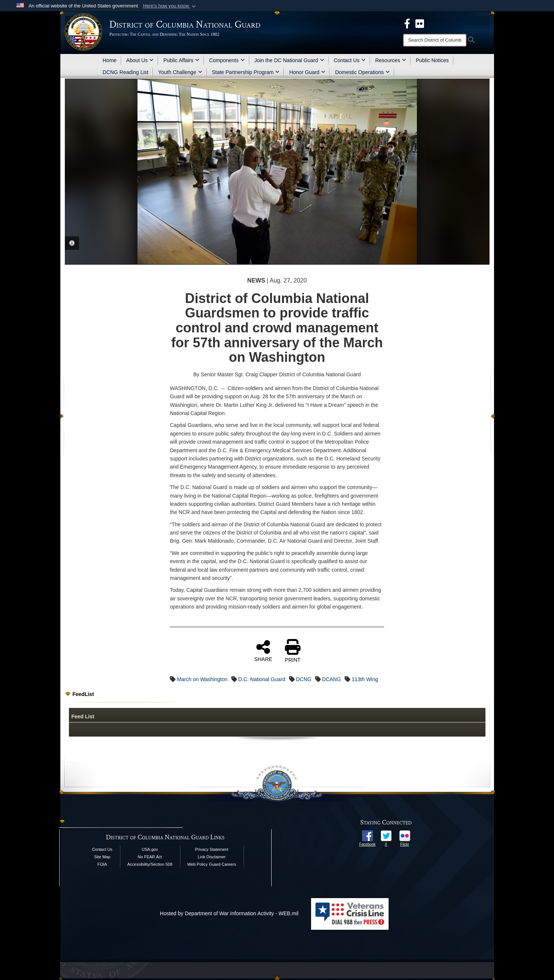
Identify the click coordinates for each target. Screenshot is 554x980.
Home (110, 60)
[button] (170, 6)
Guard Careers (223, 864)
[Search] (435, 40)
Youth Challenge (180, 72)
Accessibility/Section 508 (150, 864)
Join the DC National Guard (289, 60)
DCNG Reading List (126, 72)
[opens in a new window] (368, 835)
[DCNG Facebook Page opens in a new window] (407, 23)
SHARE (263, 651)
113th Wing (365, 679)
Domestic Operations (362, 72)
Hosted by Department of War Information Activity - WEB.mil (229, 913)
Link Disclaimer (212, 857)
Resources (391, 60)
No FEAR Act (150, 857)
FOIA (102, 864)
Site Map (102, 857)
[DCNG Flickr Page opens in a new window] (420, 23)
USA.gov (150, 849)
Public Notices (432, 60)
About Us (140, 60)
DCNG (303, 679)
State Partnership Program (246, 72)
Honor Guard (307, 72)
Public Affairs (181, 60)
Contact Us (350, 60)
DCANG (332, 679)
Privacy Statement (212, 849)
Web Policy (197, 864)
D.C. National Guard (262, 679)
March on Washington (202, 679)
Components (227, 60)
